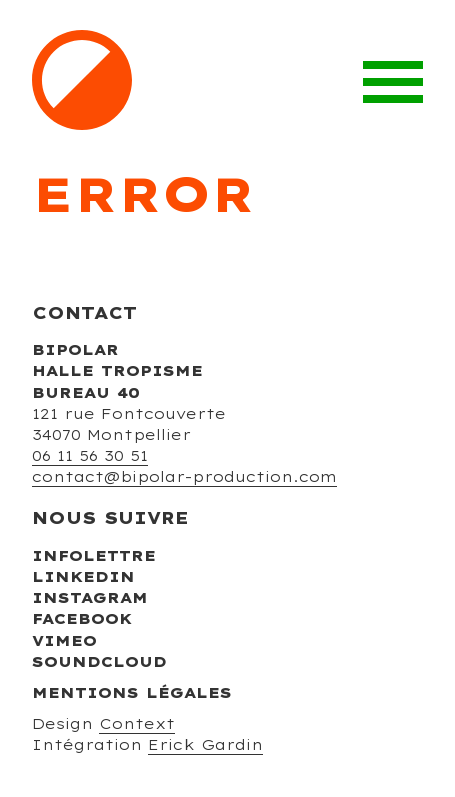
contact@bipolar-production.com (184, 477)
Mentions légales (132, 693)
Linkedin (83, 577)
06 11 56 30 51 (90, 456)
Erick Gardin (205, 745)
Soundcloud (99, 662)
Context (137, 724)
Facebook (82, 619)
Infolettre (94, 556)
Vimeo (64, 641)
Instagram (90, 598)
